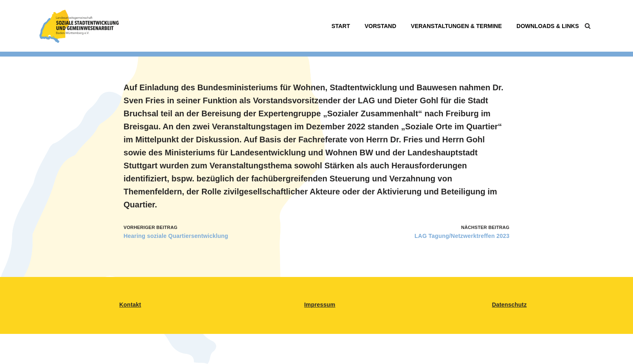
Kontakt (130, 305)
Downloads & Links (548, 26)
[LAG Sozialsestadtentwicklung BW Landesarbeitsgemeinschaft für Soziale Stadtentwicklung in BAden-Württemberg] (79, 26)
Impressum (320, 305)
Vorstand (381, 26)
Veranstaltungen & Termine (456, 26)
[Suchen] (588, 26)
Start (341, 26)
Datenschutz (509, 305)
